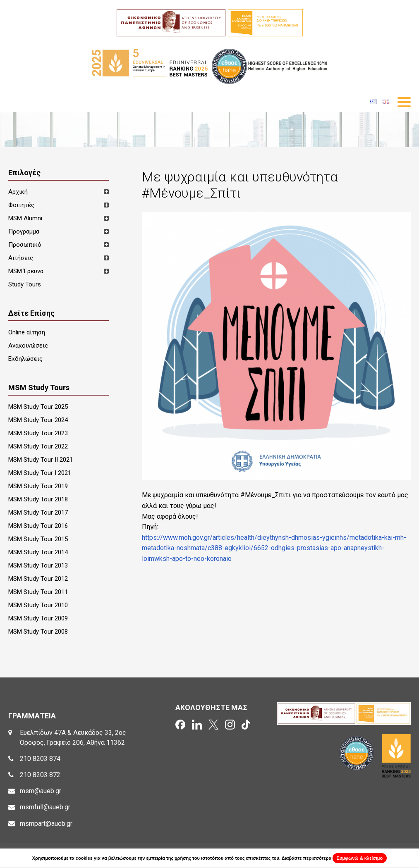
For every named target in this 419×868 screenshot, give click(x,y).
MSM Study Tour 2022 (38, 446)
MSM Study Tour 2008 (38, 632)
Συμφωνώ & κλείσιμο (360, 858)
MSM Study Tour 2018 (38, 499)
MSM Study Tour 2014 (38, 552)
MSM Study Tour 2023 (38, 433)
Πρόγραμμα (24, 231)
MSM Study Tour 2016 (38, 526)
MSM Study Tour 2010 (38, 605)
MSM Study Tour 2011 (38, 592)
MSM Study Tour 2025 (38, 407)
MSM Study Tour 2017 (38, 513)
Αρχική (18, 192)
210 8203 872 (40, 775)
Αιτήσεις (21, 258)
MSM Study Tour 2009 (38, 618)
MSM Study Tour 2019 (38, 486)
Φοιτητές (21, 205)
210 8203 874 (40, 759)
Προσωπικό (25, 245)
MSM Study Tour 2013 (38, 565)
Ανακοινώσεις (28, 346)
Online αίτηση (27, 332)
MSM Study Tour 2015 (38, 539)
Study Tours (25, 284)
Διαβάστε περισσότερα (307, 858)
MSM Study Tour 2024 (38, 420)
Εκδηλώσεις (25, 359)
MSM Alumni (25, 218)
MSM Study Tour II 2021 (41, 460)
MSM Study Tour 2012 (38, 579)
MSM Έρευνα (26, 271)
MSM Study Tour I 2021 (40, 473)
